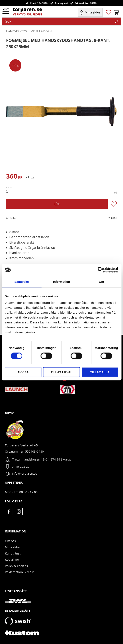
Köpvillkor (12, 559)
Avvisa (23, 372)
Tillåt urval (61, 372)
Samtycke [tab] (22, 282)
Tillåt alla (100, 372)
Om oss (10, 541)
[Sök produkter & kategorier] (57, 21)
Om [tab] (101, 282)
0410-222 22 (21, 466)
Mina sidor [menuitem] (93, 12)
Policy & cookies (16, 566)
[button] (6, 15)
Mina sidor (13, 547)
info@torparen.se (24, 473)
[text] (14, 177)
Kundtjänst (13, 553)
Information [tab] (62, 282)
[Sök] (116, 21)
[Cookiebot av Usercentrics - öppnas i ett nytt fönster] (101, 270)
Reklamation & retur (19, 572)
